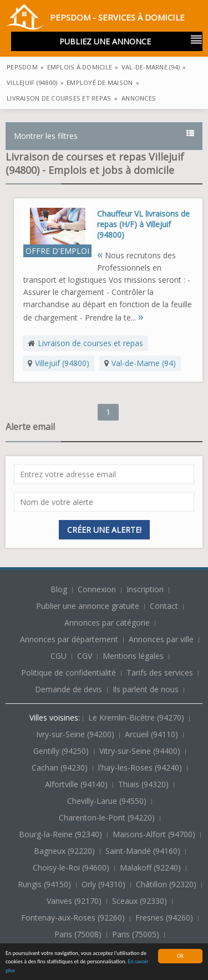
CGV (85, 656)
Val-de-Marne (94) (144, 363)
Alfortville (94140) (77, 784)
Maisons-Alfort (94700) (155, 834)
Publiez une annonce (105, 41)
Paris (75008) (79, 934)
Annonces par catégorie (107, 622)
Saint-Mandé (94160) (144, 851)
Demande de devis (69, 689)
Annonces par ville (161, 639)
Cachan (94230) (61, 767)
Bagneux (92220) (65, 851)
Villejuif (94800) (62, 363)
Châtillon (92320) (167, 884)
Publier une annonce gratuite (89, 606)
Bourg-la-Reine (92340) (62, 834)
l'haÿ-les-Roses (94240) (141, 767)
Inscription (146, 589)
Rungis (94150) (45, 884)
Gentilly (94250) (62, 751)
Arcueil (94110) (153, 734)
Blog (60, 589)
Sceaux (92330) (141, 901)
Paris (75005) (137, 934)
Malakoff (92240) (151, 867)
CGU (59, 656)
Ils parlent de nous (146, 689)
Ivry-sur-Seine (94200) (76, 734)
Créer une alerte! (104, 530)
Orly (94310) (105, 884)
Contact (165, 606)
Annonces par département (69, 639)
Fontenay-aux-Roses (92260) (74, 917)
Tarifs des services (160, 672)
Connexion (98, 589)
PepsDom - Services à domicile (95, 19)
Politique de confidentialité (69, 672)
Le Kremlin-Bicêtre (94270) (137, 717)
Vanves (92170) (75, 901)
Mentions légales (133, 656)
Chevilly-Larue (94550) (108, 801)
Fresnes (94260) (165, 917)
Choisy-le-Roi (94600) (72, 867)
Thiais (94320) (144, 784)
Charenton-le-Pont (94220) (108, 817)
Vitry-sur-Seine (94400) (141, 751)
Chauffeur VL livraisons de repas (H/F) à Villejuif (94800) (143, 224)
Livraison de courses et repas (90, 343)
